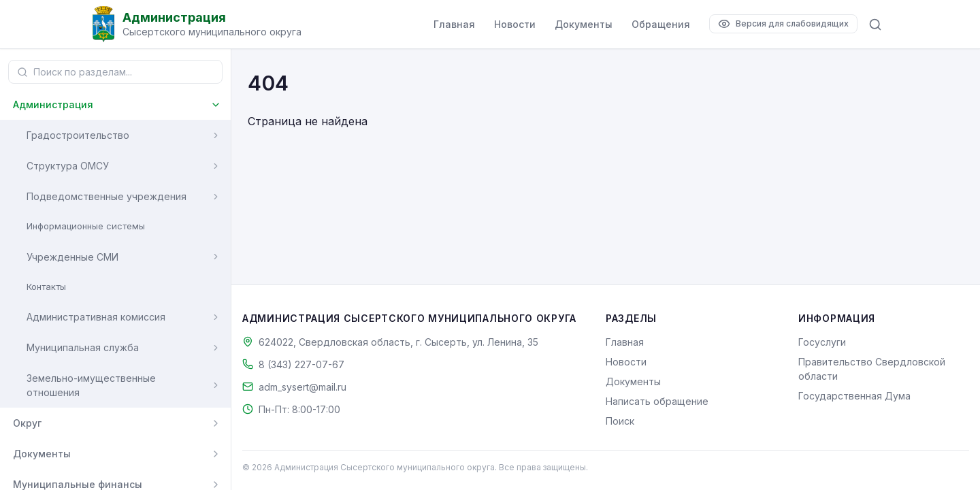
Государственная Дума (854, 396)
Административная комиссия (96, 317)
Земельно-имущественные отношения (91, 385)
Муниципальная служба (83, 347)
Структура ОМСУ (68, 166)
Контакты (46, 287)
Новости (515, 24)
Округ (27, 423)
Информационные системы (86, 226)
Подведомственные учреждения (107, 196)
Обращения (661, 24)
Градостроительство (78, 135)
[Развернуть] (216, 135)
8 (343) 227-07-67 (301, 364)
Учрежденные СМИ (72, 257)
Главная (454, 24)
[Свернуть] (216, 105)
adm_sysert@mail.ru (303, 387)
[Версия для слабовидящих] (783, 24)
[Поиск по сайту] (875, 24)
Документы (584, 24)
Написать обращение (657, 401)
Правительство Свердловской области (872, 369)
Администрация (53, 104)
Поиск (620, 421)
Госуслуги (822, 342)
